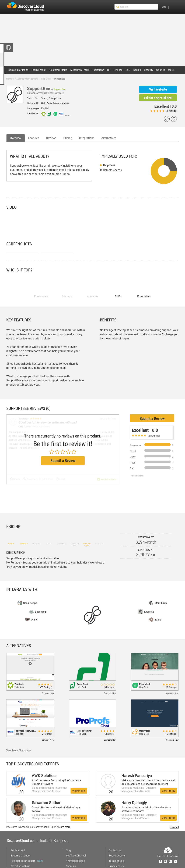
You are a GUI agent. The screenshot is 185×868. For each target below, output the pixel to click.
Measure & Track (79, 70)
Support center (117, 838)
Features (34, 138)
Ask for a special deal (158, 98)
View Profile (79, 773)
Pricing (68, 138)
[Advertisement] (92, 40)
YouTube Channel (76, 838)
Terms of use (116, 843)
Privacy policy (116, 848)
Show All (174, 809)
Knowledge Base (75, 843)
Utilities (161, 70)
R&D (128, 70)
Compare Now (48, 675)
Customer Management (27, 79)
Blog (164, 7)
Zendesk (19, 666)
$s (28, 7)
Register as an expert (27, 843)
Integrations (87, 138)
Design (137, 70)
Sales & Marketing (18, 70)
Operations (98, 70)
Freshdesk (145, 666)
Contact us (115, 833)
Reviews (51, 138)
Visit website (158, 89)
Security (149, 70)
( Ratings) (163, 111)
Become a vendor (20, 838)
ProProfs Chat (85, 713)
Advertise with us (20, 848)
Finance (118, 70)
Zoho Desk (83, 666)
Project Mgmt (39, 70)
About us (71, 848)
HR (109, 70)
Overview (16, 138)
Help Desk (46, 79)
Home (9, 79)
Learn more (64, 809)
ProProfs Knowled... (25, 713)
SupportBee (60, 89)
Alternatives (109, 138)
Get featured (18, 833)
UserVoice (145, 713)
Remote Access (112, 170)
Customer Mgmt (58, 70)
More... (68, 115)
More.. (172, 70)
